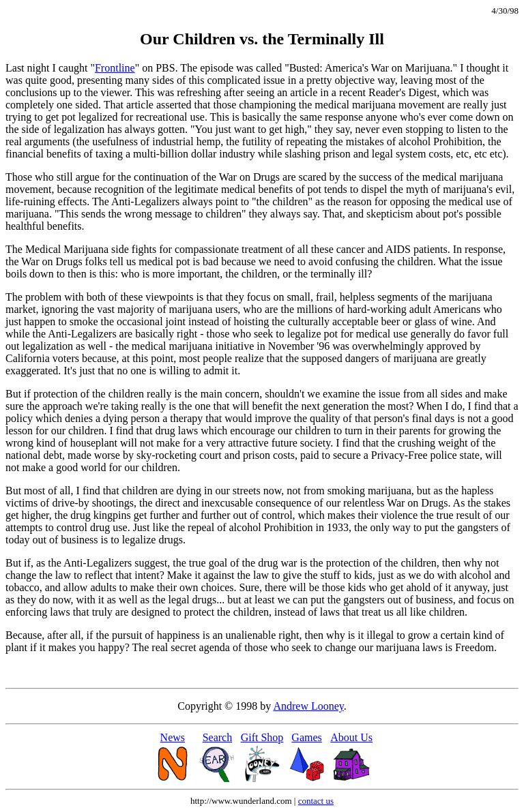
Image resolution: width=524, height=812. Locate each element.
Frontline (115, 68)
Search (218, 737)
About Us (351, 737)
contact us (316, 801)
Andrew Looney (308, 706)
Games (306, 737)
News (173, 737)
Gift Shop (262, 737)
